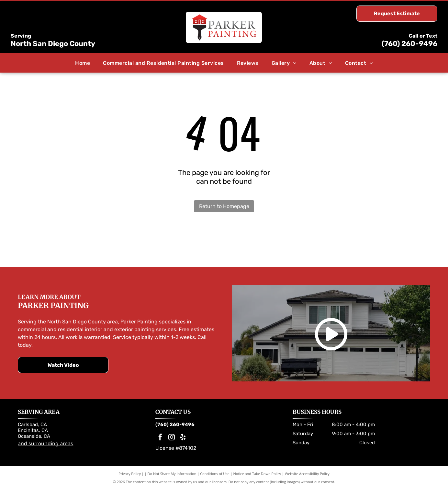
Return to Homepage (224, 206)
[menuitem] (83, 63)
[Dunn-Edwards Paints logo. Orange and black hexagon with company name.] (327, 243)
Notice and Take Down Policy (257, 474)
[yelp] (183, 438)
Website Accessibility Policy (307, 474)
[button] (163, 63)
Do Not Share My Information (172, 474)
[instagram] (172, 438)
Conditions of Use (215, 474)
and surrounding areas (45, 443)
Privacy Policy (130, 474)
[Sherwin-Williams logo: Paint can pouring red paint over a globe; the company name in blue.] (121, 243)
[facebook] (160, 438)
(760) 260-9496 (409, 44)
